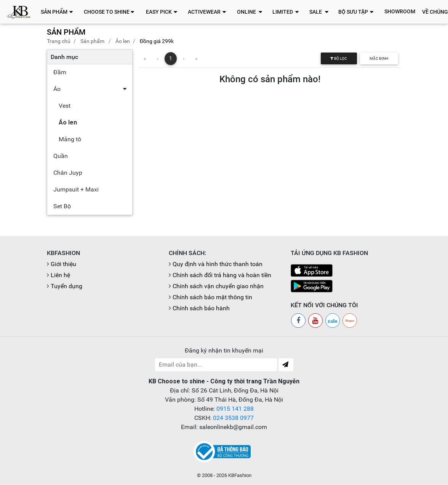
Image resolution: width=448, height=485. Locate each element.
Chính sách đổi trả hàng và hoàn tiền (222, 275)
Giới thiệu (63, 264)
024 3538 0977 (233, 418)
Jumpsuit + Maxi (76, 189)
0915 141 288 (235, 409)
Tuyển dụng (66, 286)
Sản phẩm (92, 41)
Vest (65, 106)
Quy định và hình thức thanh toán (218, 264)
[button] (59, 12)
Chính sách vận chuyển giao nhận (218, 286)
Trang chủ (59, 41)
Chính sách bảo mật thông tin (212, 297)
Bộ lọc (339, 58)
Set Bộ (62, 206)
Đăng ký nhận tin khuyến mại (224, 350)
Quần (61, 156)
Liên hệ (60, 275)
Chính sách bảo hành (201, 308)
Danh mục (64, 57)
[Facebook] (298, 321)
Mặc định (379, 58)
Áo (57, 89)
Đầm (60, 72)
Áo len (123, 41)
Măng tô (70, 139)
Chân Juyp (68, 173)
